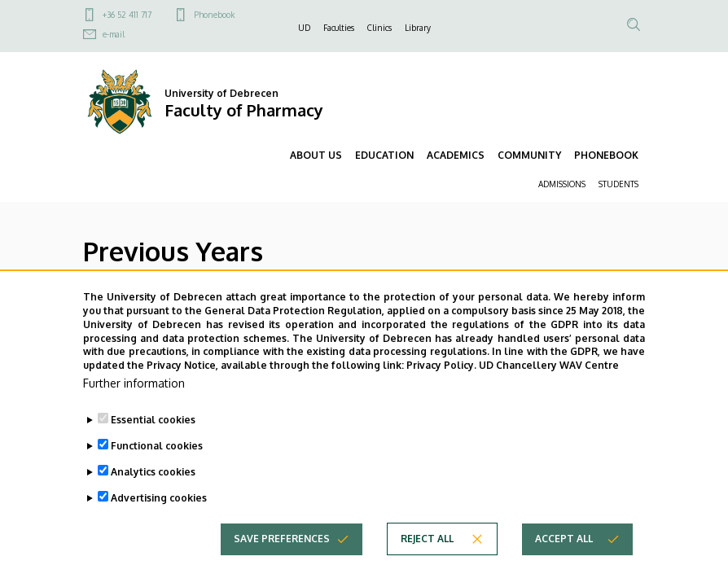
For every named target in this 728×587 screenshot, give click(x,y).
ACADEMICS (456, 155)
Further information (134, 403)
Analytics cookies (153, 491)
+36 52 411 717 (127, 15)
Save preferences (282, 558)
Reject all (427, 558)
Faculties (339, 28)
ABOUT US (316, 155)
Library (418, 28)
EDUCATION (384, 155)
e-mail (114, 34)
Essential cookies (153, 439)
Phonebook (214, 15)
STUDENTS (618, 184)
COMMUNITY (529, 155)
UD (304, 28)
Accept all (564, 558)
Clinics (379, 28)
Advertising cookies (159, 517)
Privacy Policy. (441, 385)
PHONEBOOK (606, 155)
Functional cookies (157, 465)
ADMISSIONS (562, 184)
